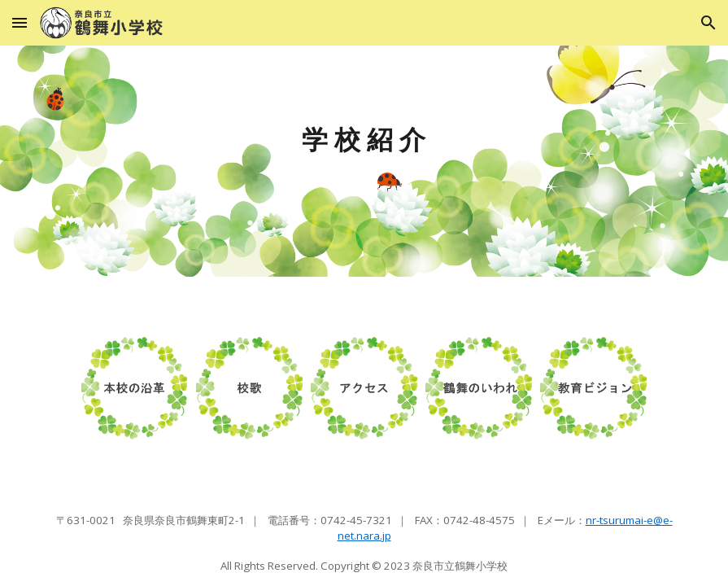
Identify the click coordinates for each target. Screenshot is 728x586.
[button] (20, 22)
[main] (364, 161)
